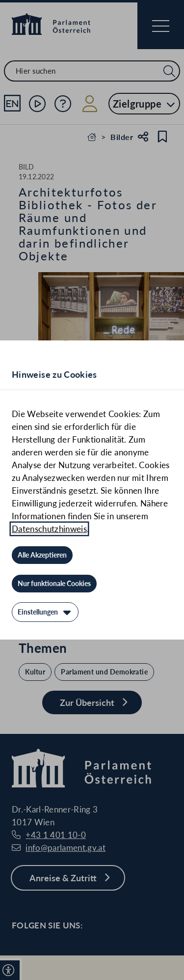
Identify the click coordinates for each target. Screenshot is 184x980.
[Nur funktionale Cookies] (54, 584)
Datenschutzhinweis (49, 529)
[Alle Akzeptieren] (42, 555)
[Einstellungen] (45, 612)
